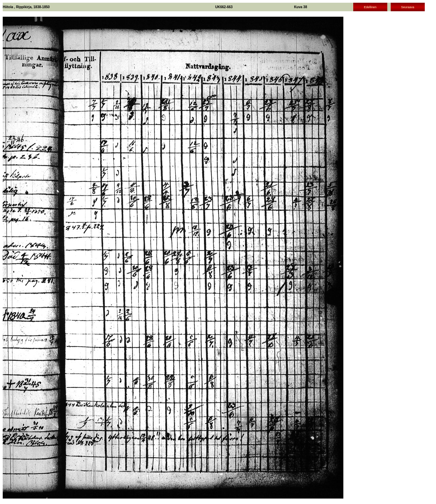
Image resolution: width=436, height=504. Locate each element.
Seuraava (408, 7)
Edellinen (370, 7)
